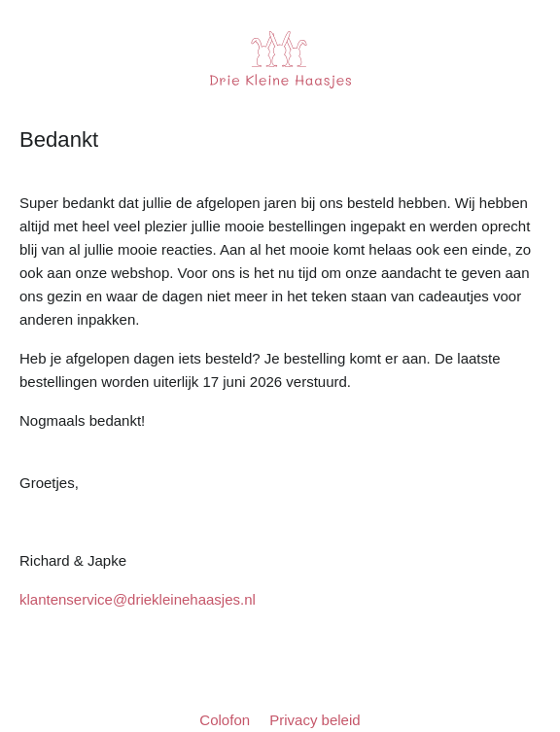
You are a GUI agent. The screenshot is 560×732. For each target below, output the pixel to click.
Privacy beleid (315, 720)
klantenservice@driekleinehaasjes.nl (138, 599)
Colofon (227, 720)
